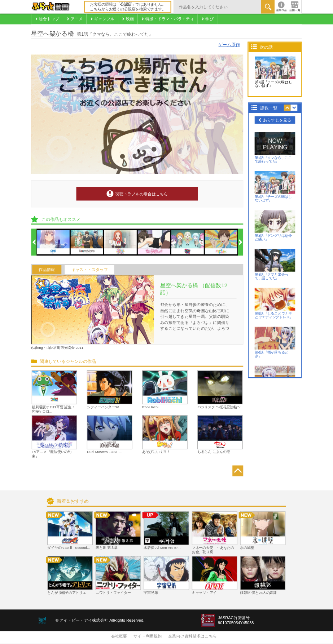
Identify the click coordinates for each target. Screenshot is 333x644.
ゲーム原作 (229, 45)
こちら (96, 9)
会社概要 (119, 636)
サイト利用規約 (148, 636)
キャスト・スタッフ (90, 270)
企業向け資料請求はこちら (192, 636)
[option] (54, 243)
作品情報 (47, 270)
